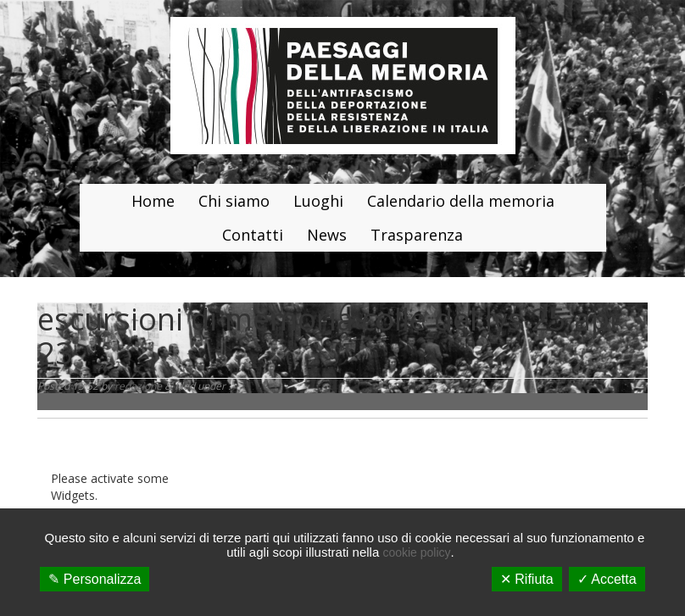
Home (153, 201)
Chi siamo (234, 201)
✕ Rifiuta (527, 579)
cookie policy (416, 552)
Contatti (253, 235)
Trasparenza (417, 235)
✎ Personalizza (95, 579)
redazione (138, 386)
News (327, 235)
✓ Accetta (607, 579)
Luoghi (318, 201)
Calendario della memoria (461, 201)
